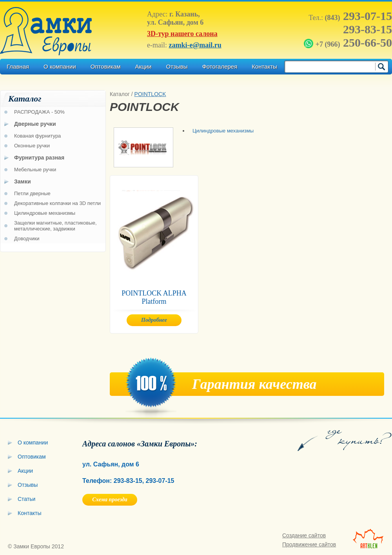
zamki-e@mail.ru (195, 45)
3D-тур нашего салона (182, 34)
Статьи (26, 499)
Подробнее (154, 320)
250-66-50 (349, 43)
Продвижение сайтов (309, 544)
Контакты (264, 66)
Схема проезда (110, 500)
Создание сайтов (304, 535)
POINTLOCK (150, 94)
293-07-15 (358, 16)
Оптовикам (106, 66)
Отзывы (177, 66)
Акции (143, 66)
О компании (60, 66)
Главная (18, 66)
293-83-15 (367, 29)
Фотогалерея (220, 66)
